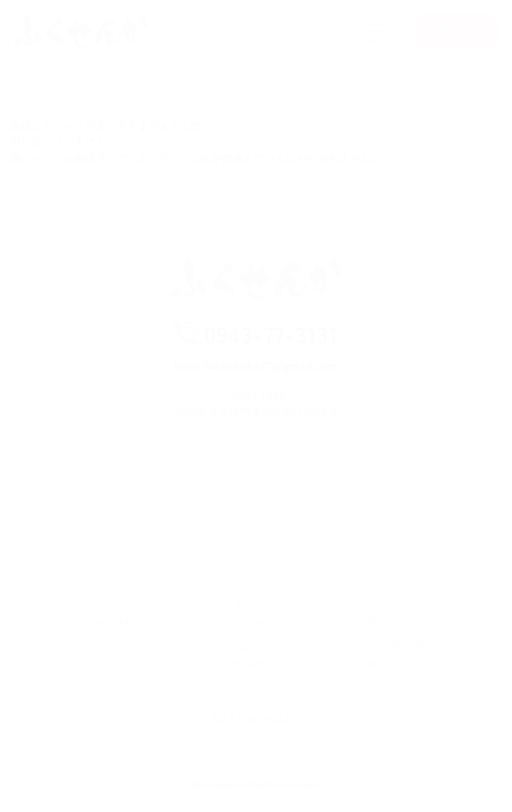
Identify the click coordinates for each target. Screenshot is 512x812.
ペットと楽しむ (121, 661)
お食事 (382, 619)
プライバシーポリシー (256, 725)
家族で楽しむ (121, 619)
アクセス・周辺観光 (382, 661)
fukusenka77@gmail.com (271, 372)
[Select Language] (58, 798)
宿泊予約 (256, 480)
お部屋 (252, 619)
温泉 (252, 661)
